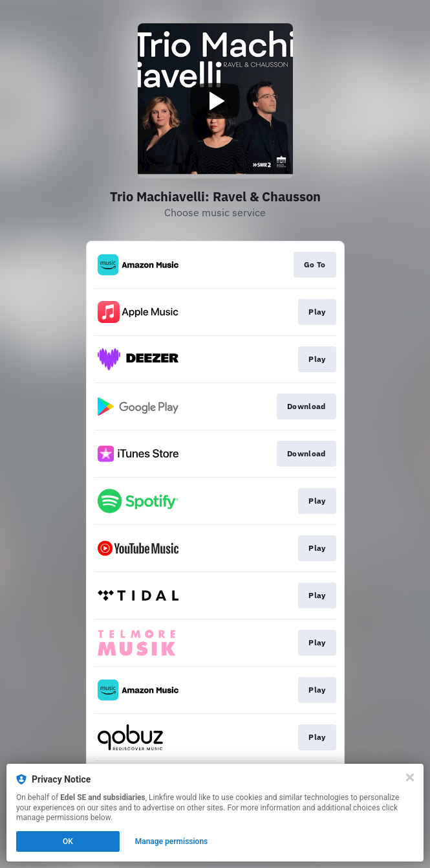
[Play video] (215, 101)
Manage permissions (172, 841)
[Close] (410, 777)
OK (68, 841)
